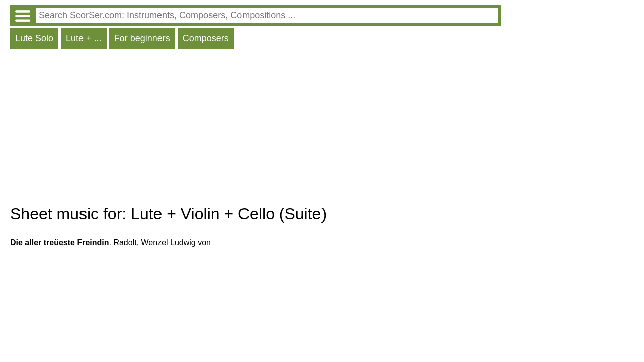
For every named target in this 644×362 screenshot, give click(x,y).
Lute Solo (34, 38)
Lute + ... (84, 38)
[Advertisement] (255, 129)
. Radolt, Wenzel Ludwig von (110, 243)
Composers (206, 38)
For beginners (142, 38)
